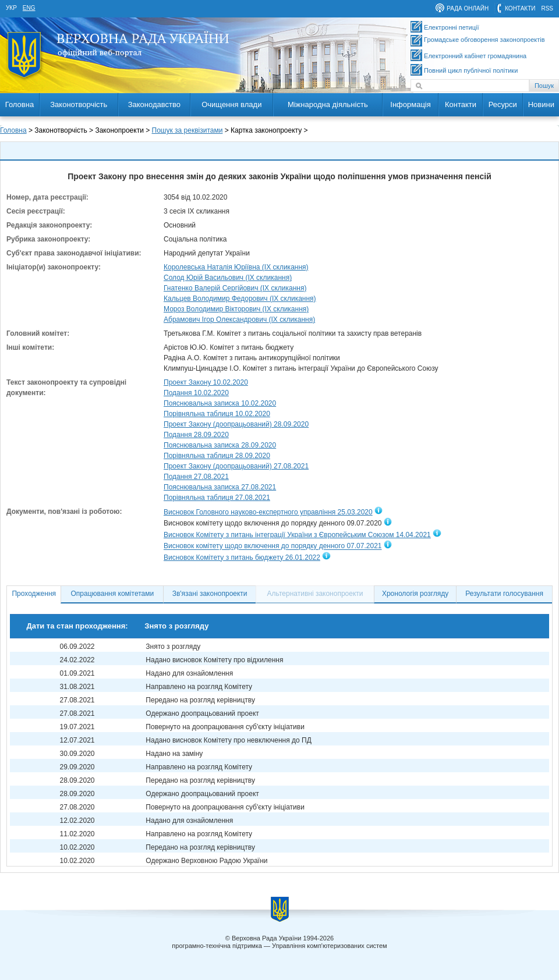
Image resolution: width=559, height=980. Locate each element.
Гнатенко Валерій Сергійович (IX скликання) (235, 288)
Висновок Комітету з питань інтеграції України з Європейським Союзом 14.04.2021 (297, 535)
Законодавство (154, 104)
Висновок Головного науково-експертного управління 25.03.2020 (268, 512)
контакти (520, 8)
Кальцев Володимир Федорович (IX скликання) (240, 299)
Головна (20, 104)
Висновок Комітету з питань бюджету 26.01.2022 (242, 558)
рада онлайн (468, 8)
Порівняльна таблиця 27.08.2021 (217, 498)
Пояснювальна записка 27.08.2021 (220, 487)
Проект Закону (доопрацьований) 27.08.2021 (236, 466)
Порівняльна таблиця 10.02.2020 (217, 414)
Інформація (411, 104)
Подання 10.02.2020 (196, 393)
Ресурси (503, 104)
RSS (547, 8)
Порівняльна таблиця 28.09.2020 (217, 456)
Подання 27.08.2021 (196, 477)
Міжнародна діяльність (328, 104)
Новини (541, 104)
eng (29, 8)
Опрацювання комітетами (113, 594)
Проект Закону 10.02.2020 (206, 382)
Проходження (34, 594)
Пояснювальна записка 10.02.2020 (220, 403)
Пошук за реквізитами (187, 130)
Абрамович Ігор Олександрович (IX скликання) (239, 319)
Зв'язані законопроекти (210, 594)
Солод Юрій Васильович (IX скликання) (228, 278)
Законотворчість (79, 104)
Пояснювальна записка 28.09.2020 (220, 445)
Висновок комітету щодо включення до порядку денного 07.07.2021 (273, 546)
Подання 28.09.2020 (196, 435)
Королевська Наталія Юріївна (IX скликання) (236, 267)
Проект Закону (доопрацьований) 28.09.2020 (236, 424)
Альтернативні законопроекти (315, 594)
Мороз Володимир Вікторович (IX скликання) (236, 309)
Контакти (461, 104)
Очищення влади (231, 104)
